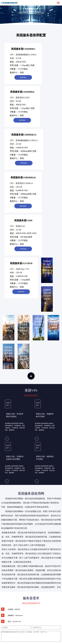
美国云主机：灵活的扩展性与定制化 (15, 415)
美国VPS (51, 499)
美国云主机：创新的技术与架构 (45, 458)
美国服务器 (10, 511)
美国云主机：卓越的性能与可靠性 (45, 415)
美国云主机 (29, 549)
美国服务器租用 (12, 499)
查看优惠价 (23, 77)
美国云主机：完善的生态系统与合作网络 (15, 458)
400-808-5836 (17, 622)
